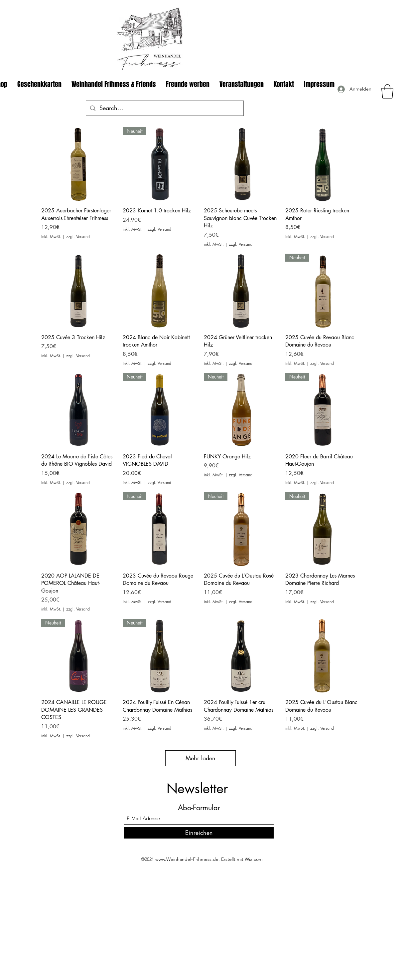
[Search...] (164, 108)
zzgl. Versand (78, 237)
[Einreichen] (199, 833)
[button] (387, 91)
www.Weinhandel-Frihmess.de (187, 859)
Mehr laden (200, 758)
